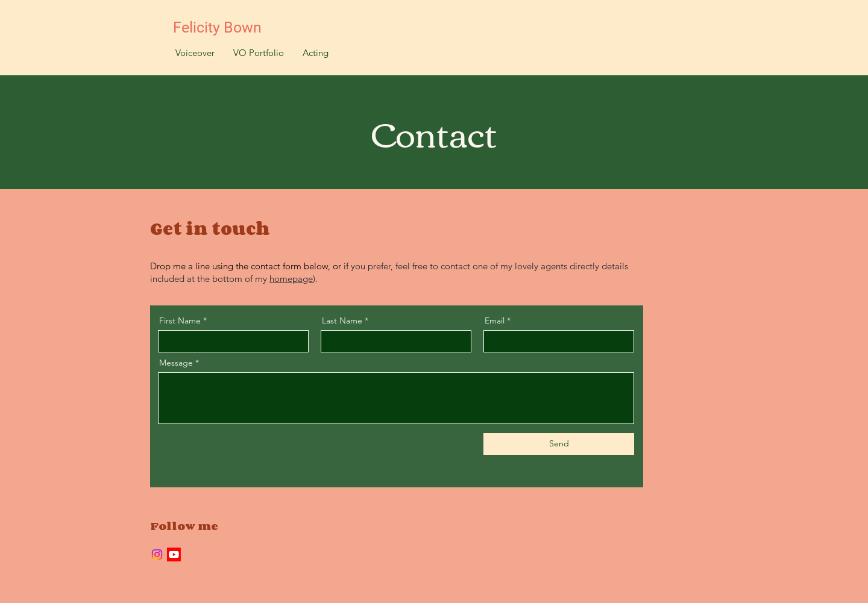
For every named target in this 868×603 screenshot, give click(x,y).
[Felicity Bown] (224, 27)
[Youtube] (174, 555)
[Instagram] (157, 555)
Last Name (342, 320)
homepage (291, 279)
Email (495, 320)
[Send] (559, 444)
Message (176, 363)
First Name (180, 320)
